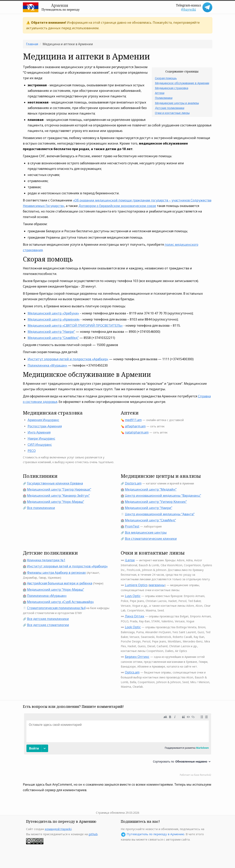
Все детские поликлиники (48, 619)
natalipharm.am (137, 432)
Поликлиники (164, 98)
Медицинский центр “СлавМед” (53, 338)
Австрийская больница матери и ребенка (60, 583)
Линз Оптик (135, 616)
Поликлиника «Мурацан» (47, 365)
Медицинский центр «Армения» (54, 319)
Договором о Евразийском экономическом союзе (117, 206)
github (93, 834)
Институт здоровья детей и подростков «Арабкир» (68, 359)
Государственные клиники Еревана (55, 483)
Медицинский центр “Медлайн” (151, 489)
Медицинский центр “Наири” (51, 332)
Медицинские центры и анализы (177, 103)
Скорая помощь (166, 78)
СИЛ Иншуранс (40, 445)
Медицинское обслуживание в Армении (182, 83)
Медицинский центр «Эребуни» (53, 313)
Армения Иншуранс (43, 420)
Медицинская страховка (172, 88)
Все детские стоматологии (48, 625)
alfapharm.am (135, 426)
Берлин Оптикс (137, 657)
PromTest (132, 526)
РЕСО (32, 451)
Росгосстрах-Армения (45, 426)
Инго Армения (39, 432)
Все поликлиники (41, 508)
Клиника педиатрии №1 (46, 560)
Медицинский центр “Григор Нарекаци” (59, 489)
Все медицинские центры (146, 532)
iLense (130, 560)
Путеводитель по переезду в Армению (155, 834)
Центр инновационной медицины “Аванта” (160, 514)
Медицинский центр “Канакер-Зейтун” (58, 496)
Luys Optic (133, 596)
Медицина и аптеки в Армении (68, 44)
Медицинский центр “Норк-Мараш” (56, 502)
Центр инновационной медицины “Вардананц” (163, 496)
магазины (157, 585)
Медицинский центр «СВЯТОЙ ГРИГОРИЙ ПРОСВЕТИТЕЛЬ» (75, 325)
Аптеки (160, 93)
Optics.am (132, 672)
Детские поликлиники (170, 108)
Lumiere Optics (136, 585)
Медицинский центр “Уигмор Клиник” (156, 502)
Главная (32, 44)
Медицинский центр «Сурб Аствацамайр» (60, 602)
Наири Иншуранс (41, 438)
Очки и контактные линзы (172, 113)
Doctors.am (133, 483)
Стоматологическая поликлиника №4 (56, 608)
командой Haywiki (58, 829)
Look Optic (133, 627)
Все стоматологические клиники (151, 539)
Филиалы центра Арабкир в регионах (56, 573)
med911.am (133, 420)
